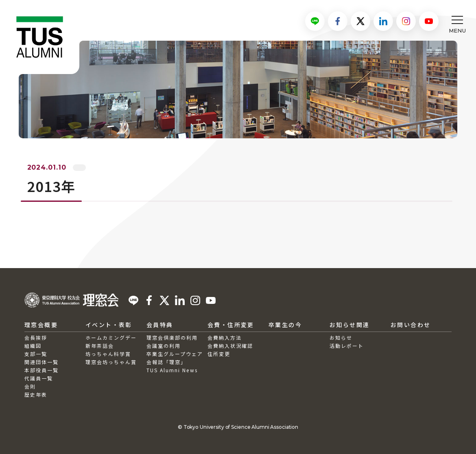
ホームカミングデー (111, 337)
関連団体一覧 (41, 362)
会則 (30, 386)
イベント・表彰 (109, 325)
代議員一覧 (39, 378)
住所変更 (219, 354)
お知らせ (341, 337)
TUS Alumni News (172, 370)
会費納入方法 (225, 337)
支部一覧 (36, 354)
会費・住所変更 (231, 325)
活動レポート (347, 346)
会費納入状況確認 (230, 346)
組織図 (33, 346)
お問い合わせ (410, 325)
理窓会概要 (41, 325)
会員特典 (160, 325)
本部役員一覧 (41, 370)
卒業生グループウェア (175, 354)
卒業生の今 (285, 325)
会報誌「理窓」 (166, 362)
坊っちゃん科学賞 (108, 354)
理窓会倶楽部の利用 (172, 337)
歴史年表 (36, 394)
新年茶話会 (100, 346)
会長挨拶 (36, 337)
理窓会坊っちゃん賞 (111, 362)
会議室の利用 (164, 346)
